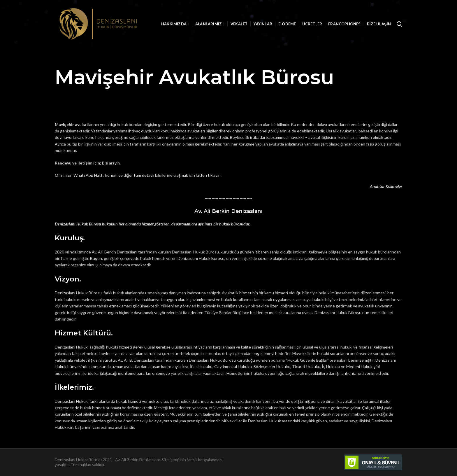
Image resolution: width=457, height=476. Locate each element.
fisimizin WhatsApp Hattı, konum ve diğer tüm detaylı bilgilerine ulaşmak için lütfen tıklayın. (140, 175)
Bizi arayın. (111, 163)
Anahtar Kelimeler (386, 187)
